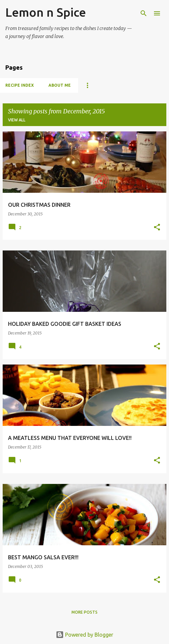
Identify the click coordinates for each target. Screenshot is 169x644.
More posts (84, 612)
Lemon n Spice (46, 12)
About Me (60, 85)
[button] (157, 228)
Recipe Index (20, 85)
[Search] (144, 13)
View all (17, 120)
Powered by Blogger (84, 635)
